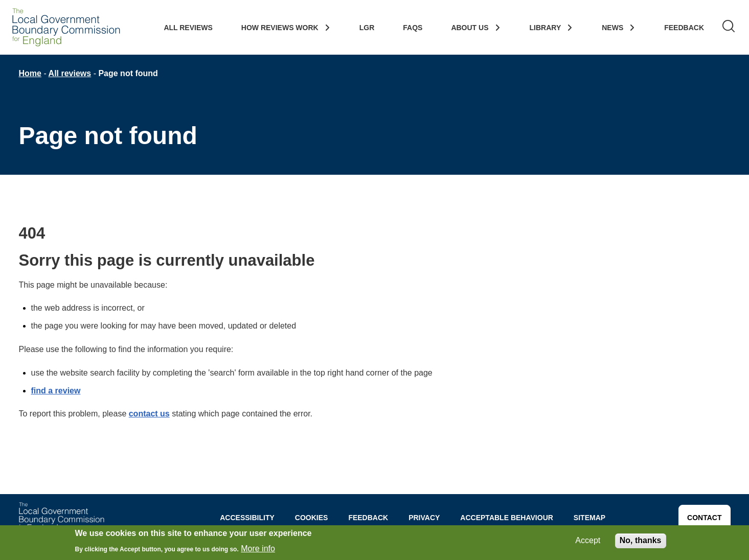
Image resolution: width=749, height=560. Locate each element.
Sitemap (589, 518)
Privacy (424, 518)
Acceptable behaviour (507, 518)
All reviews (70, 73)
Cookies (312, 518)
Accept (588, 542)
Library (546, 28)
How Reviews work (280, 28)
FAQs (413, 28)
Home (30, 73)
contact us (149, 414)
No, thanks (641, 542)
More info (258, 550)
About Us (470, 28)
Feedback (684, 28)
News (612, 28)
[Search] (729, 27)
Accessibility (247, 518)
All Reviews (188, 28)
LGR (367, 28)
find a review (56, 391)
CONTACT (704, 518)
